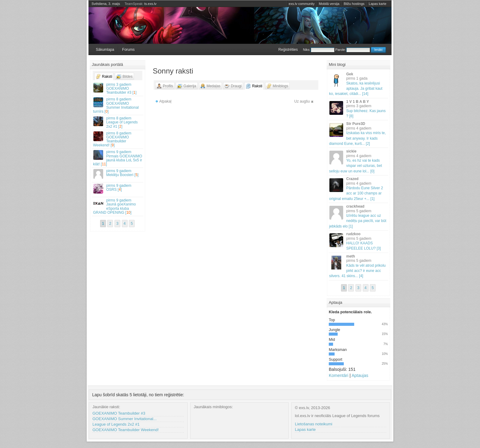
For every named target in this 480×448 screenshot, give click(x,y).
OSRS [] (118, 188)
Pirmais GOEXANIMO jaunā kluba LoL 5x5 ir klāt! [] (118, 158)
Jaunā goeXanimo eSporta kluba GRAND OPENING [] (118, 206)
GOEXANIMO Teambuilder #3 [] (118, 88)
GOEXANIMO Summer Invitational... (125, 419)
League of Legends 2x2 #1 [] (118, 122)
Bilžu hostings (354, 4)
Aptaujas (360, 375)
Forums (128, 50)
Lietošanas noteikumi (313, 424)
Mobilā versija (329, 4)
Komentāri (339, 375)
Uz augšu (302, 101)
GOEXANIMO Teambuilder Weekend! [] (118, 139)
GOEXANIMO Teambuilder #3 (119, 413)
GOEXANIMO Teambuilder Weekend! (126, 430)
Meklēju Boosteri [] (118, 174)
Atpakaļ (165, 101)
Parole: (352, 50)
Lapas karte (378, 4)
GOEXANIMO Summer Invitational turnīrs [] (118, 105)
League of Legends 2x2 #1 (116, 424)
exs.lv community (302, 4)
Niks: (319, 50)
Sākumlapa (105, 50)
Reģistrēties (288, 50)
